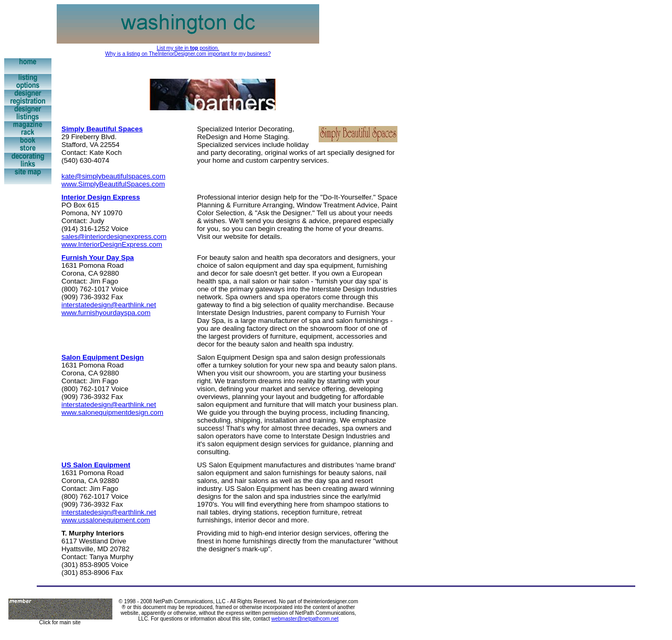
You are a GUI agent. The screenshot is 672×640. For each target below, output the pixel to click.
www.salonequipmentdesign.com (112, 412)
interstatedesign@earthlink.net (109, 305)
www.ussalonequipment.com (106, 520)
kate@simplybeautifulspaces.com (113, 176)
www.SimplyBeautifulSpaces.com (113, 184)
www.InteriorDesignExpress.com (112, 244)
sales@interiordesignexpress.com (114, 237)
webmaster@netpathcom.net (305, 619)
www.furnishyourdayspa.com (106, 313)
